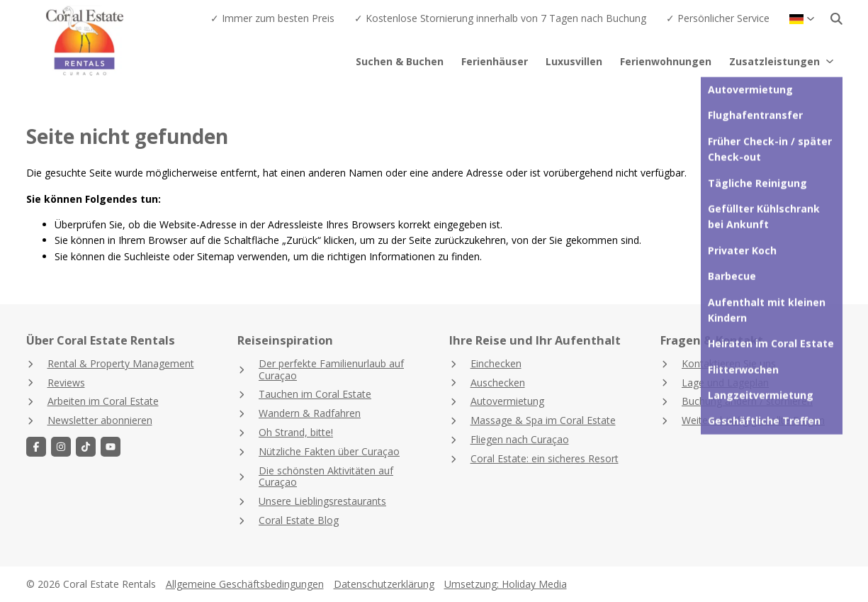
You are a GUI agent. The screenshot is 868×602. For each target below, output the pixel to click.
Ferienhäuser (495, 61)
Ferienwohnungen (666, 61)
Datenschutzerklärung (384, 584)
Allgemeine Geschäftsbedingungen (245, 584)
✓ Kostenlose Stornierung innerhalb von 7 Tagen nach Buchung (500, 18)
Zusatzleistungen (782, 61)
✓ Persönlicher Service (718, 18)
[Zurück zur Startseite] (110, 43)
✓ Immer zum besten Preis (272, 18)
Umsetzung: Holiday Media (506, 584)
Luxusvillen (574, 61)
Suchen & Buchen (400, 61)
